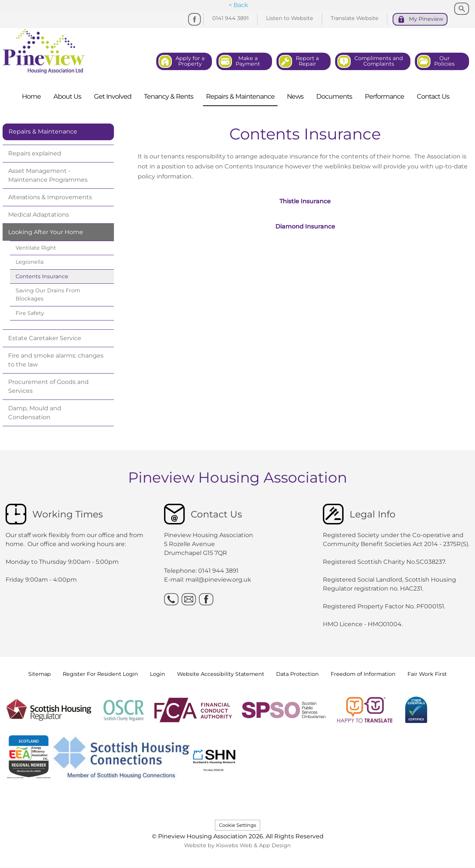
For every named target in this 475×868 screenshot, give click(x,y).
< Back (238, 5)
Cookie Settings (237, 825)
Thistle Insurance (305, 201)
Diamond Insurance (305, 226)
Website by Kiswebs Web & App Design (237, 845)
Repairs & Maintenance (43, 131)
